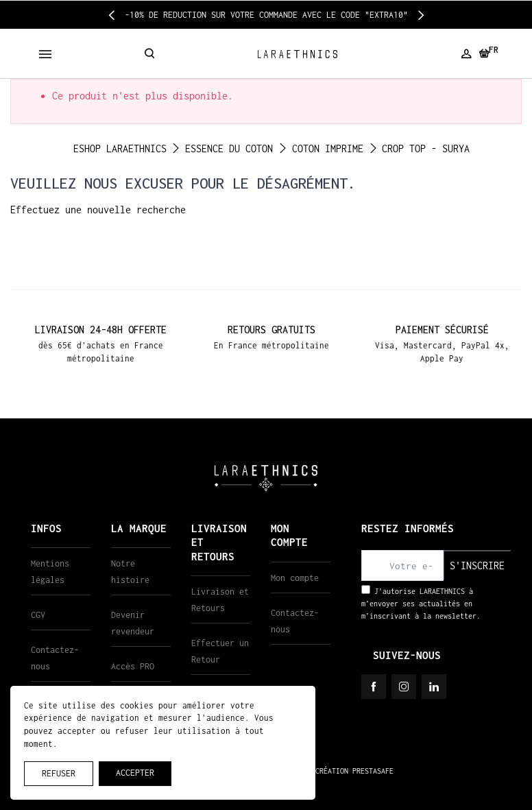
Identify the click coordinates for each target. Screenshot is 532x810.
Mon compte (295, 578)
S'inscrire (477, 565)
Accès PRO (133, 666)
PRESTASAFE (373, 771)
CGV (38, 615)
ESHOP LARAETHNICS (120, 148)
